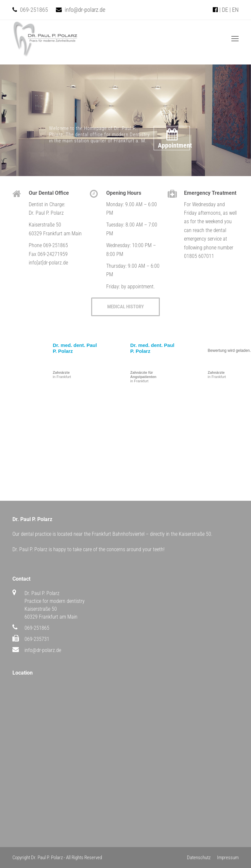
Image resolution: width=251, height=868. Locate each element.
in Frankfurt (62, 375)
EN (235, 10)
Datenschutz (199, 858)
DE (225, 10)
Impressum (228, 858)
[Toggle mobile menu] (235, 39)
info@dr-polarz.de (85, 10)
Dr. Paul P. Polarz (47, 858)
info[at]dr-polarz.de (48, 263)
